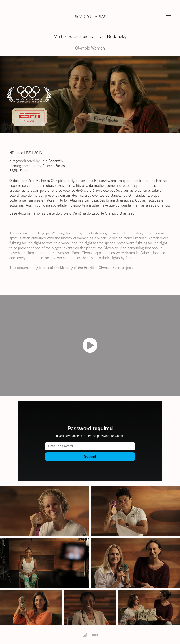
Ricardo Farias (90, 17)
